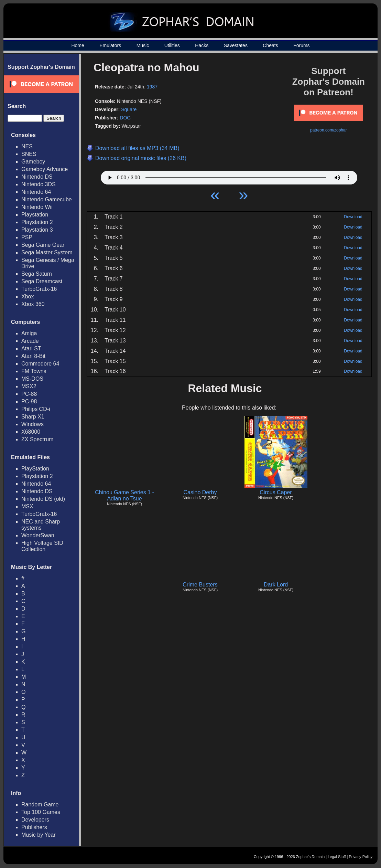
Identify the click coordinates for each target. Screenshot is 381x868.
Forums (301, 45)
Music (143, 45)
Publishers (34, 827)
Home (78, 45)
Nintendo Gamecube (47, 199)
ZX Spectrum (37, 439)
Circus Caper (276, 492)
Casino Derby (200, 492)
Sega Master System (47, 252)
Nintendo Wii (37, 207)
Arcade (30, 341)
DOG (125, 118)
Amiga (29, 333)
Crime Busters (200, 585)
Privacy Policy (361, 857)
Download (353, 217)
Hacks (202, 45)
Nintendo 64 (36, 192)
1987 (152, 87)
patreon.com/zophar (329, 130)
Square (129, 109)
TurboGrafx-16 (39, 289)
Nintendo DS (37, 177)
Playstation (35, 215)
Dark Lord (276, 585)
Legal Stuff (337, 857)
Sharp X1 (33, 417)
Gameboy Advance (45, 169)
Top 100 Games (41, 812)
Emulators (110, 45)
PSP (27, 237)
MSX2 (29, 386)
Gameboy (33, 162)
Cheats (270, 45)
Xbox (28, 297)
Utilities (172, 45)
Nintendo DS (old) (43, 499)
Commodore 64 (40, 364)
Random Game (40, 805)
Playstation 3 (37, 230)
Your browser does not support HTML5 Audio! (229, 176)
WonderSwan (38, 535)
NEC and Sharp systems (41, 525)
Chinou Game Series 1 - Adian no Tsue (124, 495)
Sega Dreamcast (42, 281)
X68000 (31, 432)
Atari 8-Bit (33, 356)
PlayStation (35, 469)
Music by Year (39, 835)
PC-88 (29, 394)
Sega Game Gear (43, 245)
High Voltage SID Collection (42, 546)
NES (27, 146)
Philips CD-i (36, 409)
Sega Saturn (37, 274)
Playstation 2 (37, 222)
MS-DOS (32, 379)
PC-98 (29, 401)
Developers (35, 820)
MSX (27, 506)
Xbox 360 (33, 304)
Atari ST (31, 348)
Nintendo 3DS (39, 184)
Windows (32, 424)
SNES (29, 154)
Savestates (236, 45)
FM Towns (34, 371)
